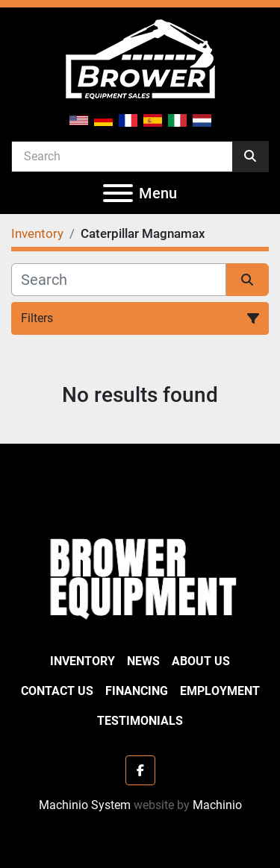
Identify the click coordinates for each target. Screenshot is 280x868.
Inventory (83, 661)
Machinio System (85, 805)
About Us (201, 661)
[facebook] (140, 770)
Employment (220, 691)
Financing (137, 691)
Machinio (217, 805)
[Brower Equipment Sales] (140, 575)
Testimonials (140, 721)
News (143, 661)
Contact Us (57, 691)
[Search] (122, 156)
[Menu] (118, 193)
